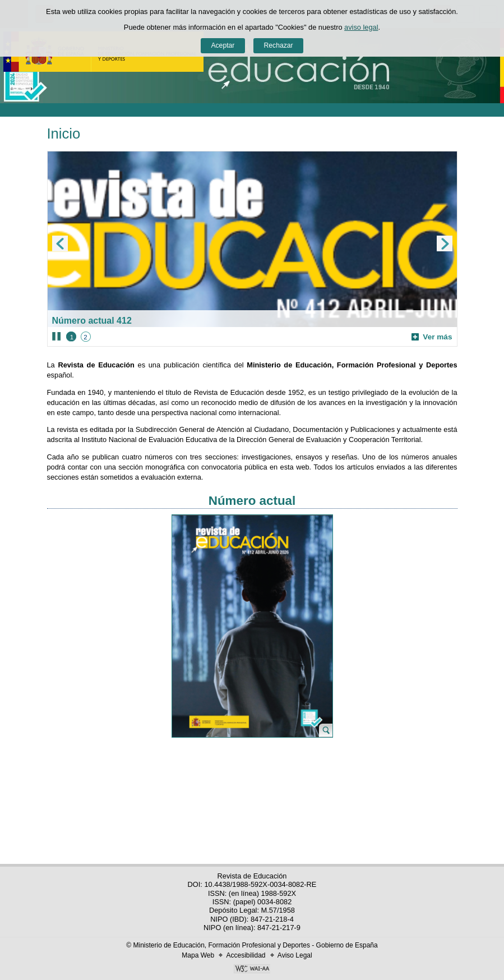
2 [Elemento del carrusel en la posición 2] (85, 337)
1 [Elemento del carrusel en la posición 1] (72, 337)
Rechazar (279, 45)
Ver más (432, 337)
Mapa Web (198, 955)
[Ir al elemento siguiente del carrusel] (445, 243)
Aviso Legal (295, 955)
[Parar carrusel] (56, 337)
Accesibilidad (246, 955)
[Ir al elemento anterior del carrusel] (60, 243)
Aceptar (223, 45)
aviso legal (361, 27)
